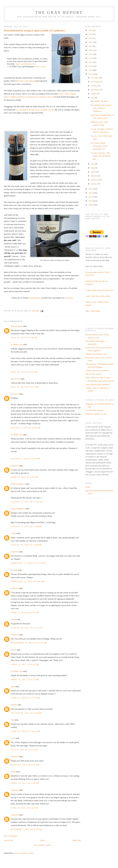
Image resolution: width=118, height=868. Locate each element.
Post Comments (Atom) (24, 853)
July (93, 98)
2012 (91, 193)
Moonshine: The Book (99, 101)
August (94, 94)
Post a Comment (10, 836)
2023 (91, 38)
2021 (91, 46)
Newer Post (8, 840)
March (94, 176)
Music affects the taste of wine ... (99, 378)
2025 (91, 30)
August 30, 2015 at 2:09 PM (26, 545)
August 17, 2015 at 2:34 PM (26, 526)
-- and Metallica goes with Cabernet (100, 381)
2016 (91, 66)
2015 (91, 70)
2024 (91, 34)
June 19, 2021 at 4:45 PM (24, 808)
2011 (91, 197)
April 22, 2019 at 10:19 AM (26, 731)
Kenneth (14, 570)
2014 (91, 74)
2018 (91, 58)
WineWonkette (17, 326)
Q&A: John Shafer (93, 311)
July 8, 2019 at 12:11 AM (24, 750)
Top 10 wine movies (94, 374)
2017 (91, 62)
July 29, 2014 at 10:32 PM (25, 387)
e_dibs (13, 533)
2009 (91, 205)
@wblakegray (35, 298)
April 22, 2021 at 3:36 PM (25, 783)
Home (43, 840)
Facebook (69, 298)
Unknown (15, 394)
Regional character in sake (96, 414)
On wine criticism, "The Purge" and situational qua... (100, 156)
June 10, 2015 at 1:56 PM (24, 477)
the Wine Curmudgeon (25, 81)
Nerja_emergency (18, 484)
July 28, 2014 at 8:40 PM (24, 337)
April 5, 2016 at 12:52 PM (25, 613)
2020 (91, 50)
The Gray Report (59, 12)
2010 (91, 201)
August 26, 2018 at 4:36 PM (26, 713)
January (94, 184)
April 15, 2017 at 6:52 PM (25, 680)
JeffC (13, 738)
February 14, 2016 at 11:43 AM (28, 563)
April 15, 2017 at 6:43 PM (25, 664)
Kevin (13, 772)
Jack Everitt (16, 379)
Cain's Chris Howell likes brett (98, 296)
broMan (14, 705)
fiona (13, 686)
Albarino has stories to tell (96, 354)
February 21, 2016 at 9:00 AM (28, 581)
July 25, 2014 (40, 66)
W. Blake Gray (17, 344)
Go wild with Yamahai (94, 410)
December (95, 78)
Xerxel (13, 619)
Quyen (13, 650)
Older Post (77, 840)
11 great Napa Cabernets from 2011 (100, 290)
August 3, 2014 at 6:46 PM (26, 459)
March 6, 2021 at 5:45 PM (25, 765)
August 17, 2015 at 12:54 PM (27, 502)
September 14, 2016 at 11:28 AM (29, 643)
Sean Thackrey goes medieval (97, 384)
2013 (91, 189)
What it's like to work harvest (97, 370)
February (95, 180)
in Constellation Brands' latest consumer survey (35, 110)
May (93, 168)
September (95, 90)
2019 (91, 54)
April (93, 172)
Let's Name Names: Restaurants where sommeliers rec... (99, 146)
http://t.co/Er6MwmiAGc (26, 64)
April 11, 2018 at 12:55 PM (25, 698)
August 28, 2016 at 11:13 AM (27, 628)
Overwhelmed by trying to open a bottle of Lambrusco (101, 108)
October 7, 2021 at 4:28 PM (26, 829)
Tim (12, 720)
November (95, 82)
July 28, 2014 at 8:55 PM (24, 372)
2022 (91, 42)
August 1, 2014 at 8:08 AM (26, 428)
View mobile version (42, 845)
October (94, 86)
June (93, 164)
